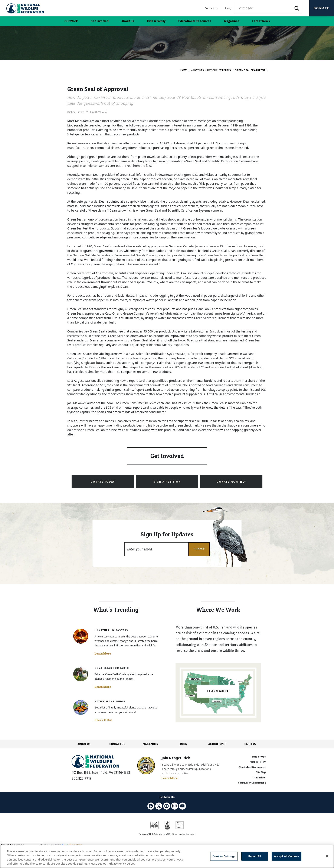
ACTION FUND (217, 744)
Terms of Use (258, 757)
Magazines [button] (232, 21)
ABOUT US (84, 744)
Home (184, 70)
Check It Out (103, 720)
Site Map (261, 772)
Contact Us (211, 8)
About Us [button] (128, 21)
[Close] (327, 856)
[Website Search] (268, 8)
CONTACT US (117, 744)
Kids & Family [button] (156, 21)
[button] (199, 549)
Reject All (255, 856)
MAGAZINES (150, 744)
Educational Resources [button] (195, 21)
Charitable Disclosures (252, 767)
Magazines (197, 70)
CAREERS (250, 744)
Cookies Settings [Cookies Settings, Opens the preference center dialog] (224, 856)
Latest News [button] (261, 21)
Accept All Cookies (286, 856)
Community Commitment (252, 783)
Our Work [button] (71, 21)
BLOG (184, 744)
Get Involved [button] (100, 21)
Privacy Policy (258, 762)
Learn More (103, 653)
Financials (260, 778)
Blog (228, 8)
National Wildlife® (219, 70)
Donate (322, 8)
